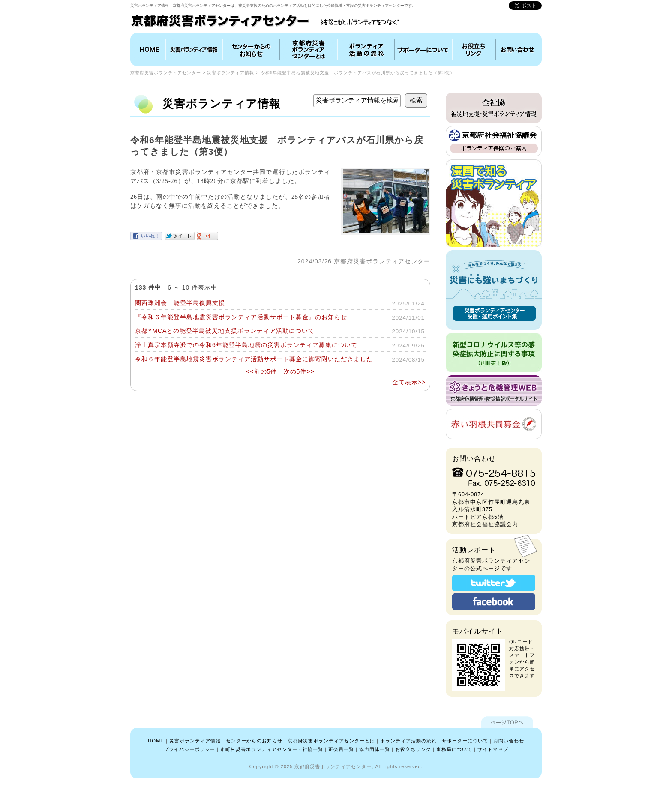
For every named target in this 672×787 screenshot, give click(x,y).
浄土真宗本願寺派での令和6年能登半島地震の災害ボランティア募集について (246, 345)
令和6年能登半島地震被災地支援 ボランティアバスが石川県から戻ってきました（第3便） (358, 73)
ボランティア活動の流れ (366, 49)
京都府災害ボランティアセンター (166, 73)
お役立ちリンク (474, 49)
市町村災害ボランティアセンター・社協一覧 (272, 749)
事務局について (454, 749)
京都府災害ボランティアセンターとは (309, 49)
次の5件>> (299, 371)
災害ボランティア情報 (194, 49)
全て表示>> (409, 382)
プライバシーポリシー (189, 749)
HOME (149, 49)
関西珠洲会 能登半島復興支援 (180, 303)
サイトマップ (493, 749)
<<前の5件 (261, 371)
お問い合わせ (518, 49)
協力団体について (423, 49)
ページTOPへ (507, 722)
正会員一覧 (341, 749)
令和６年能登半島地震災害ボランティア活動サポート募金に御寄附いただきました (254, 359)
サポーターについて (465, 741)
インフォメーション (251, 49)
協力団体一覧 (375, 749)
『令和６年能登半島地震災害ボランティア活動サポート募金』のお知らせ (241, 317)
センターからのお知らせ (254, 741)
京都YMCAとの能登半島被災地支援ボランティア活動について (225, 331)
